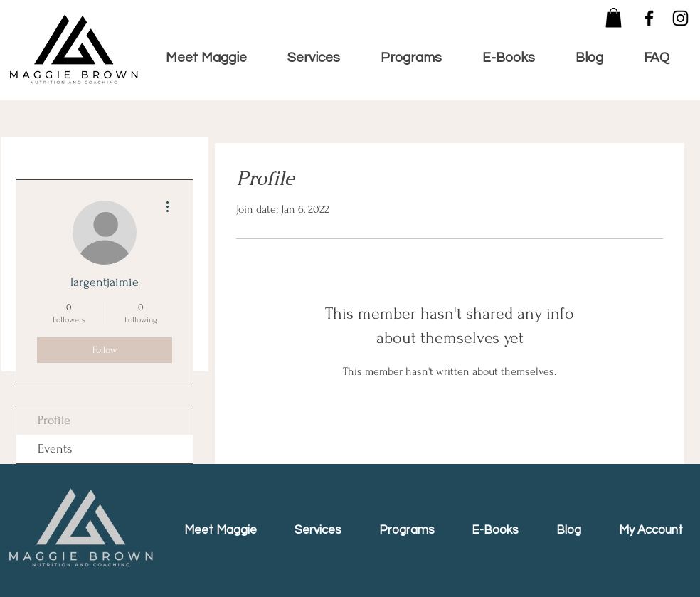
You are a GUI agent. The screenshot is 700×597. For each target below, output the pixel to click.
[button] (614, 17)
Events (55, 449)
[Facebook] (649, 18)
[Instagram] (680, 18)
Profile (54, 420)
